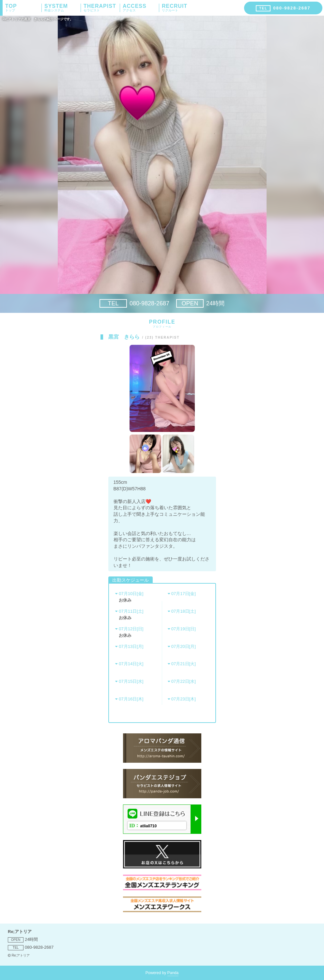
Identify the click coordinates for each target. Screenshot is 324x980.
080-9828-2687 (134, 303)
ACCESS (141, 8)
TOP (23, 8)
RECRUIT (180, 8)
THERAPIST (102, 8)
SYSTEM (62, 8)
